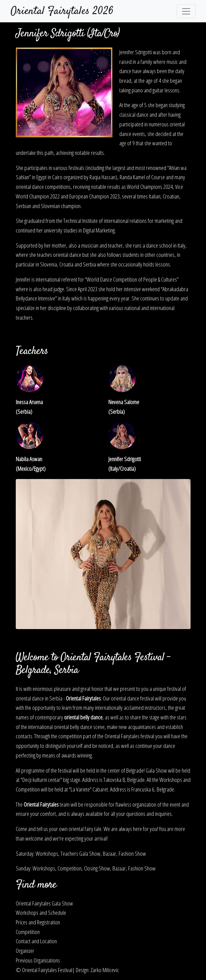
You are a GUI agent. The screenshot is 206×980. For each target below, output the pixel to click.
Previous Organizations (38, 960)
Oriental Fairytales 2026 (62, 11)
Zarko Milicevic (105, 970)
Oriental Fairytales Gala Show (44, 903)
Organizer (25, 950)
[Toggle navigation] (186, 11)
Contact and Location (36, 941)
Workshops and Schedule (41, 912)
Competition (28, 932)
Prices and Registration (38, 922)
